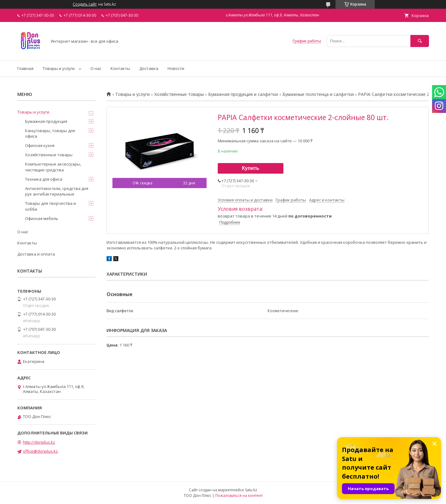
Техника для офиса (44, 179)
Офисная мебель (42, 218)
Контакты (120, 68)
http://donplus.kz (39, 442)
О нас (96, 68)
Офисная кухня (40, 145)
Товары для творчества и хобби (50, 206)
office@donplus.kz (40, 451)
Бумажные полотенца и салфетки (318, 94)
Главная (25, 68)
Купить (251, 168)
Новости (176, 68)
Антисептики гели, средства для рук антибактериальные (57, 191)
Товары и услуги (59, 68)
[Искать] (420, 41)
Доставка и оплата (36, 254)
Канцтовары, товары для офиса (50, 133)
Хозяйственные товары (179, 94)
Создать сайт (85, 4)
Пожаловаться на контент (239, 495)
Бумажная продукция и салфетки (243, 94)
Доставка (149, 68)
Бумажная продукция (46, 121)
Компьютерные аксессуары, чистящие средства (53, 167)
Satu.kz (251, 490)
